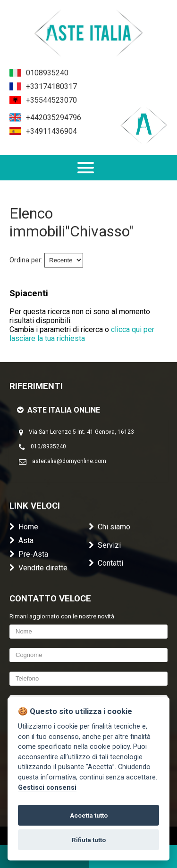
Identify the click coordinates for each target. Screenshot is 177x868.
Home (24, 527)
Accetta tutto (89, 815)
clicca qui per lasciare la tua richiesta (82, 334)
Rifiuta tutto (89, 840)
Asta (21, 540)
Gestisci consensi (47, 788)
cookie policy (110, 747)
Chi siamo (110, 527)
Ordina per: (26, 260)
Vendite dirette (38, 568)
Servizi (105, 545)
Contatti (106, 563)
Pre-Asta (29, 554)
